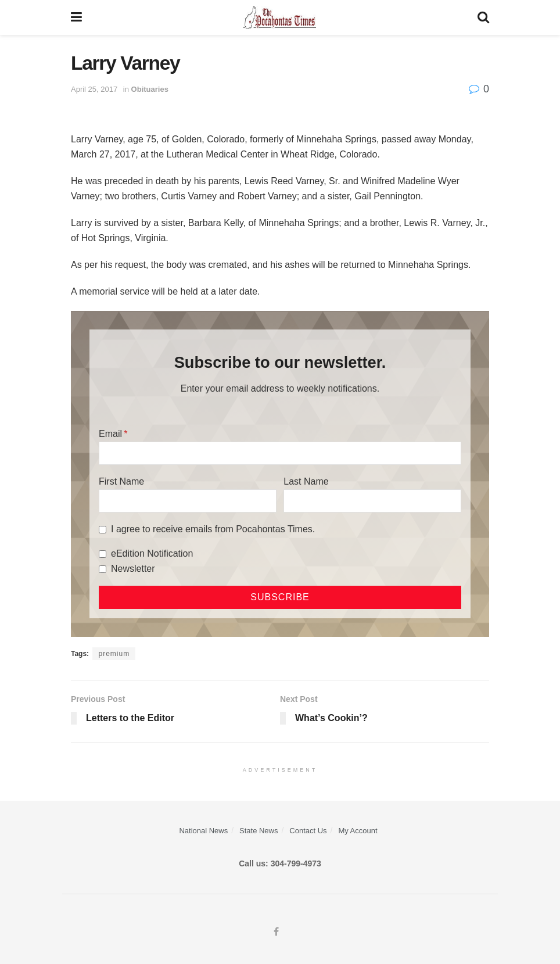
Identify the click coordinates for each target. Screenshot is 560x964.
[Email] (280, 453)
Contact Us (308, 831)
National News (203, 831)
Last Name (306, 481)
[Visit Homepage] (280, 17)
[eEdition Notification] (103, 554)
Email (110, 434)
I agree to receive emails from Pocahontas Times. (213, 529)
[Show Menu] (76, 17)
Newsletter (133, 569)
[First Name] (188, 501)
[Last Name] (372, 501)
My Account (358, 831)
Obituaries (150, 89)
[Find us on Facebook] (276, 932)
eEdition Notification (152, 553)
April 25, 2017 (94, 89)
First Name (121, 481)
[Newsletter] (103, 569)
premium (114, 654)
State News (259, 831)
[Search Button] (483, 17)
